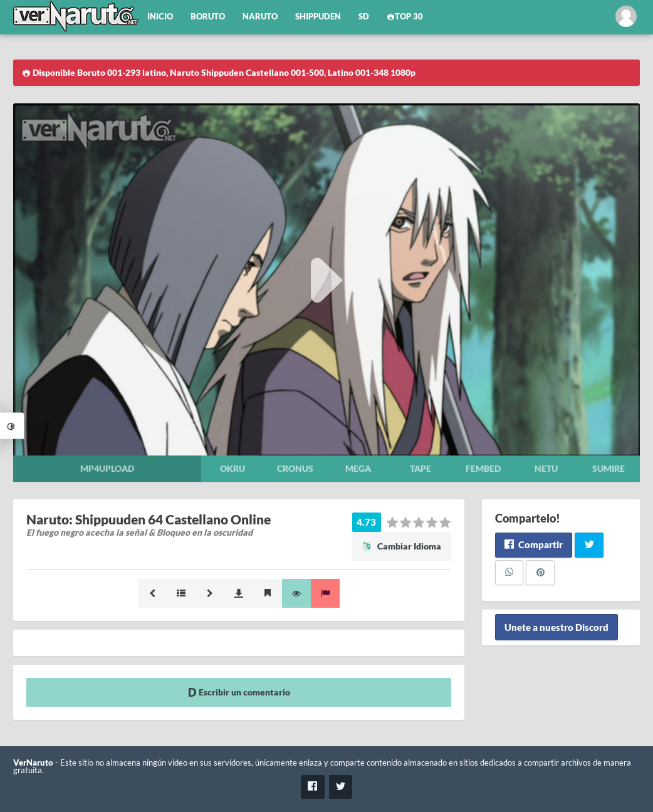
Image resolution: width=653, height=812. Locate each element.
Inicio (160, 17)
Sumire (609, 468)
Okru (232, 468)
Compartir (534, 544)
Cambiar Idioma (402, 546)
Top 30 (405, 17)
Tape (421, 468)
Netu (546, 468)
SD (364, 17)
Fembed (483, 468)
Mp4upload (107, 468)
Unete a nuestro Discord (556, 627)
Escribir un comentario (239, 692)
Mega (358, 468)
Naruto (260, 17)
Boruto (208, 17)
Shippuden (318, 17)
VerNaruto (33, 763)
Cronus (295, 468)
